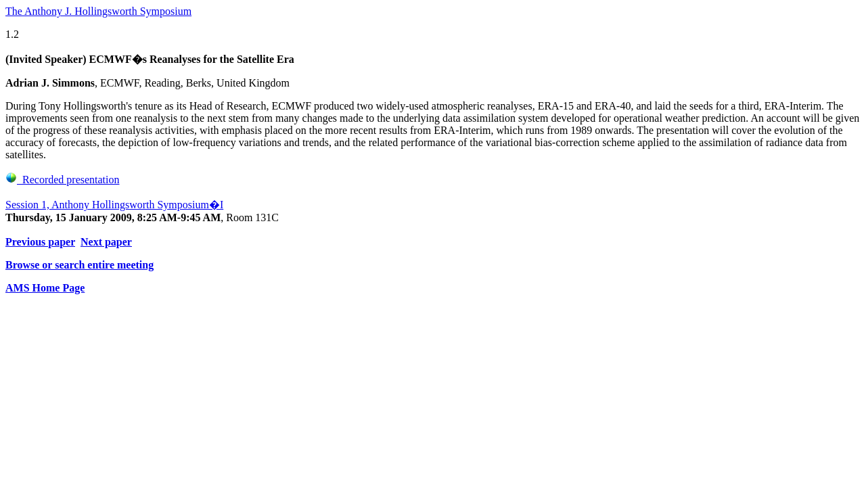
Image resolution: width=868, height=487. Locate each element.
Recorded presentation (63, 180)
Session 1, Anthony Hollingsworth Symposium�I (114, 205)
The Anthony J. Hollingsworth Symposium (98, 11)
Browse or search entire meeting (79, 265)
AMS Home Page (45, 288)
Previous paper (40, 242)
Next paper (106, 242)
